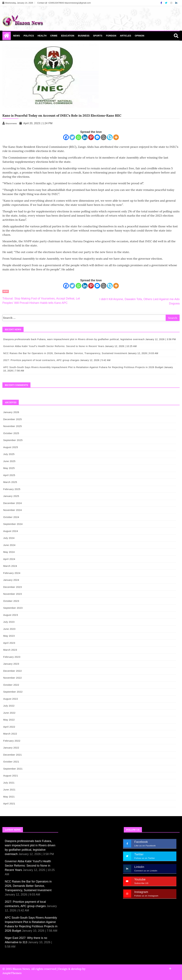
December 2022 (12, 671)
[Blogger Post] (104, 137)
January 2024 (11, 580)
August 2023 (10, 615)
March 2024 (10, 566)
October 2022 (11, 685)
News (17, 36)
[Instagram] (172, 3)
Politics (29, 36)
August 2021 (10, 776)
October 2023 (11, 601)
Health (42, 36)
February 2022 (11, 741)
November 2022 (12, 678)
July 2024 (9, 538)
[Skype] (110, 137)
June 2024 (9, 545)
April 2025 (9, 475)
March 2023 (10, 650)
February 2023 (11, 657)
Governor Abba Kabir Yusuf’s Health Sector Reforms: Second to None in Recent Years (53, 346)
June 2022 (9, 713)
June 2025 (9, 461)
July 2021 (9, 783)
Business (84, 36)
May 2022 (9, 720)
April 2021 (9, 804)
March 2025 (10, 482)
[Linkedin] (85, 137)
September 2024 (13, 524)
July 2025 (9, 454)
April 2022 (9, 727)
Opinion (140, 36)
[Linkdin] (176, 3)
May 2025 (9, 468)
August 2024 (10, 531)
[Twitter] (166, 3)
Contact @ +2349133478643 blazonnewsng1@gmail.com (64, 3)
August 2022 (10, 699)
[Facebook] (162, 3)
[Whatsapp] (78, 137)
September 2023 (13, 608)
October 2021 (11, 762)
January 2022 (11, 748)
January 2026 (11, 412)
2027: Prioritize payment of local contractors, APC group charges (41, 360)
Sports (98, 36)
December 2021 (12, 755)
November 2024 (12, 510)
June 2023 (9, 629)
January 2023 (11, 664)
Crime (54, 36)
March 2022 (10, 734)
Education (68, 36)
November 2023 (12, 594)
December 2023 (12, 587)
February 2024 (11, 573)
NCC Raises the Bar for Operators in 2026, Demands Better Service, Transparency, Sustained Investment (65, 353)
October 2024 (11, 517)
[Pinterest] (91, 137)
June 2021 (9, 790)
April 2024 (9, 559)
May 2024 (9, 552)
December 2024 (12, 503)
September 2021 (13, 769)
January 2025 (11, 496)
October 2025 (11, 433)
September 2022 (13, 692)
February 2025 (11, 489)
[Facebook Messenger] (97, 137)
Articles (126, 36)
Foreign (111, 36)
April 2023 (9, 643)
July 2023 (9, 622)
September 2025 (13, 440)
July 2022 (9, 706)
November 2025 (12, 426)
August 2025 (10, 447)
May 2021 (9, 797)
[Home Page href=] (7, 36)
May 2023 (9, 636)
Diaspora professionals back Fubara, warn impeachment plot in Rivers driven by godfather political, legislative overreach (74, 339)
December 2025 (12, 419)
